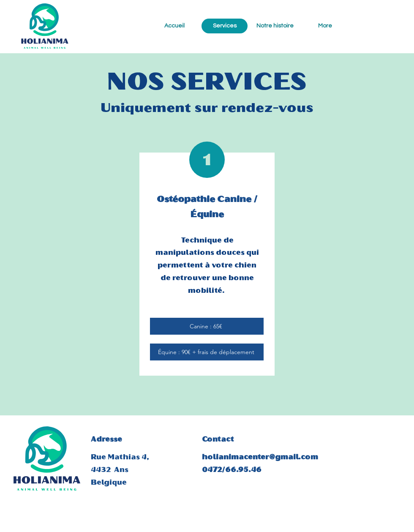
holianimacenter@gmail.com (260, 457)
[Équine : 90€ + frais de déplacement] (207, 352)
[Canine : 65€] (207, 326)
